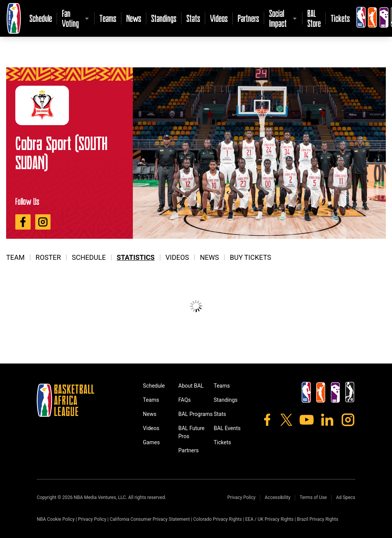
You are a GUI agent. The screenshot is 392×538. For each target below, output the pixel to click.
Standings (164, 18)
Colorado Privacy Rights (218, 519)
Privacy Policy (242, 497)
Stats (193, 18)
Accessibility (278, 497)
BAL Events (227, 428)
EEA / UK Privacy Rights (269, 519)
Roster (48, 258)
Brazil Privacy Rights (318, 519)
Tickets (340, 18)
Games (151, 442)
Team (15, 258)
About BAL (191, 386)
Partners (248, 18)
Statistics (136, 258)
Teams (108, 18)
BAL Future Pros (192, 432)
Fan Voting (70, 18)
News (134, 18)
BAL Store (314, 18)
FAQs (185, 400)
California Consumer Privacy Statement (149, 519)
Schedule (41, 18)
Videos (219, 18)
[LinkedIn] (327, 420)
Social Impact (278, 18)
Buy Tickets (250, 258)
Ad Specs (346, 497)
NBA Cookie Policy (56, 519)
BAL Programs (196, 414)
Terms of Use (313, 497)
